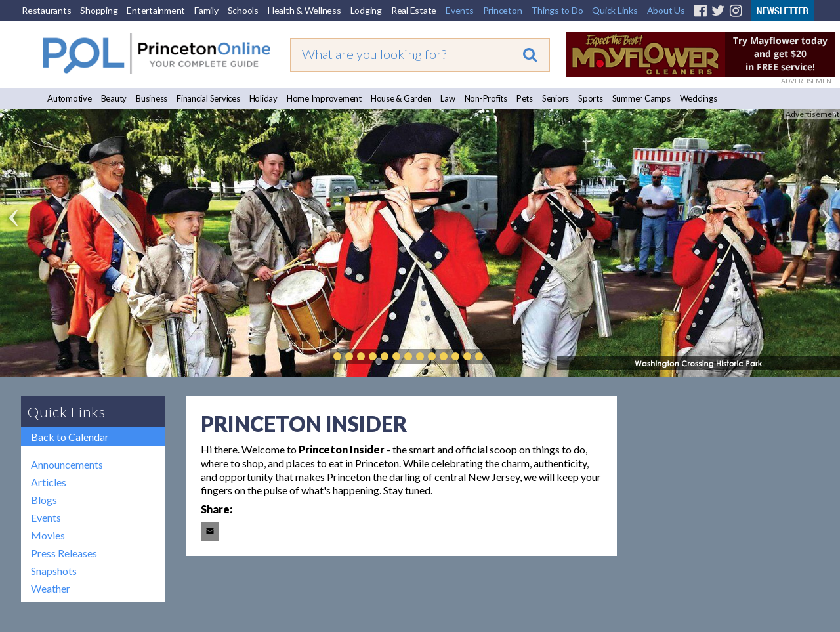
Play (499, 356)
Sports (591, 98)
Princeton (503, 10)
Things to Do (557, 10)
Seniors (556, 98)
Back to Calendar (70, 437)
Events (460, 10)
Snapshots (54, 571)
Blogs (44, 500)
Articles (49, 482)
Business (152, 98)
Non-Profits (486, 98)
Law (448, 98)
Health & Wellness (304, 10)
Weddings (699, 98)
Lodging (366, 10)
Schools (243, 10)
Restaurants (46, 10)
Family (206, 10)
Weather (51, 588)
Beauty (114, 98)
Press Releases (64, 553)
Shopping (99, 10)
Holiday (263, 98)
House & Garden (401, 98)
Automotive (70, 98)
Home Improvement (324, 98)
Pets (525, 98)
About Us (666, 10)
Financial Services (208, 98)
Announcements (67, 464)
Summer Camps (641, 98)
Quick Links (615, 10)
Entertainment (156, 10)
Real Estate (414, 10)
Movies (48, 535)
